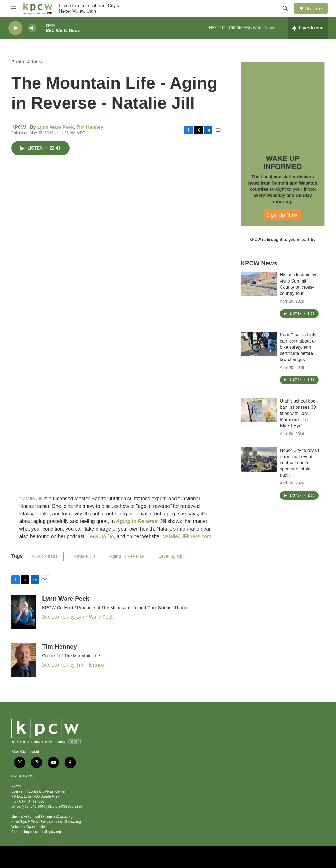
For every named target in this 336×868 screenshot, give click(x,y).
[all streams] (308, 28)
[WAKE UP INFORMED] (283, 104)
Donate (313, 9)
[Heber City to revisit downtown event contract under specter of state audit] (259, 460)
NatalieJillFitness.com (187, 536)
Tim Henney (90, 127)
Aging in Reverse (127, 556)
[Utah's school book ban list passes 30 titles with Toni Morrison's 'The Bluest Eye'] (259, 410)
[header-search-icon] (285, 8)
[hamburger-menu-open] (14, 8)
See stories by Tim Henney (73, 665)
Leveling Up (101, 536)
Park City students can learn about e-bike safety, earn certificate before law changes (298, 347)
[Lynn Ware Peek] (24, 612)
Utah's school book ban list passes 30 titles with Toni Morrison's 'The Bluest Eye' (299, 413)
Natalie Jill (31, 499)
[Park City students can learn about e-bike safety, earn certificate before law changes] (259, 344)
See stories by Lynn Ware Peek (78, 617)
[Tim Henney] (24, 660)
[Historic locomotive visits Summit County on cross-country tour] (259, 284)
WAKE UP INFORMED (283, 162)
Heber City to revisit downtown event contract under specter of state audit (300, 463)
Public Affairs (27, 62)
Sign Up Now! (283, 215)
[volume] (32, 28)
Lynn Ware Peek (56, 127)
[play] (15, 28)
